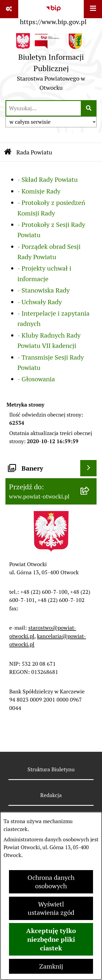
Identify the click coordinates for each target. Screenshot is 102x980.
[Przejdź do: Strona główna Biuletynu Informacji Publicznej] (8, 152)
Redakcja (51, 795)
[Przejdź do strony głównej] (51, 64)
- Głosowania (36, 379)
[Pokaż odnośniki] (9, 9)
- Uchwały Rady (40, 302)
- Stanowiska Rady (44, 290)
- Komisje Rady (39, 191)
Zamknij (51, 966)
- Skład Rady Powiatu (48, 180)
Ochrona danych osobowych (51, 882)
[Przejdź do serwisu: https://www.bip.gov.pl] (53, 14)
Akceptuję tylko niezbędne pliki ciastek (51, 939)
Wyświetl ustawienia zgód (51, 908)
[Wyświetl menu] (93, 9)
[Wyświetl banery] (88, 468)
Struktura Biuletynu (51, 769)
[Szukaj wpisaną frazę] (89, 108)
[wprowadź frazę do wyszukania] (44, 108)
